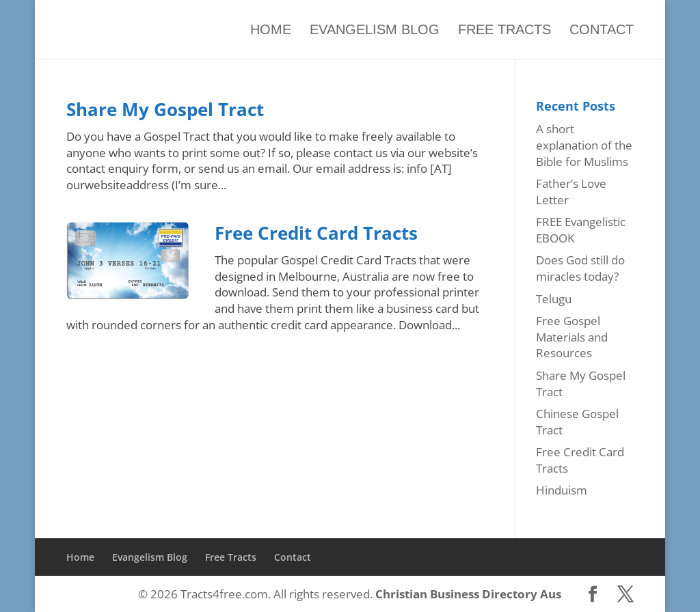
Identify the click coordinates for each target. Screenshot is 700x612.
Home (271, 30)
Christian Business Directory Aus (468, 594)
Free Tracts (504, 30)
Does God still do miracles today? (580, 268)
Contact (602, 30)
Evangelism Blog (375, 30)
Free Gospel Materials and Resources (572, 337)
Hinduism (562, 490)
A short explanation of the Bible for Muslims (584, 145)
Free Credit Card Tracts (316, 233)
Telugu (554, 299)
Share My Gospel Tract (165, 109)
